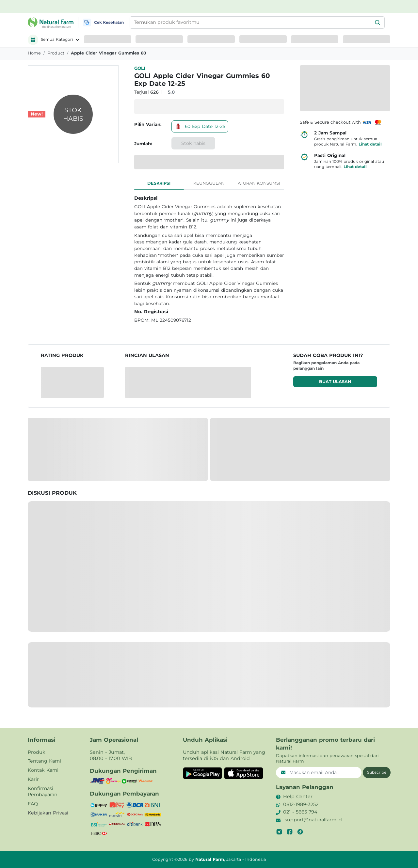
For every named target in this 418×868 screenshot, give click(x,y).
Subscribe (377, 772)
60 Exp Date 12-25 (200, 126)
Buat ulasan (335, 382)
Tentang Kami (44, 761)
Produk (37, 752)
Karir (33, 779)
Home (34, 53)
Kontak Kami (43, 770)
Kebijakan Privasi (48, 813)
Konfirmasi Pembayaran (43, 792)
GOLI (140, 68)
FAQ (33, 804)
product (56, 53)
